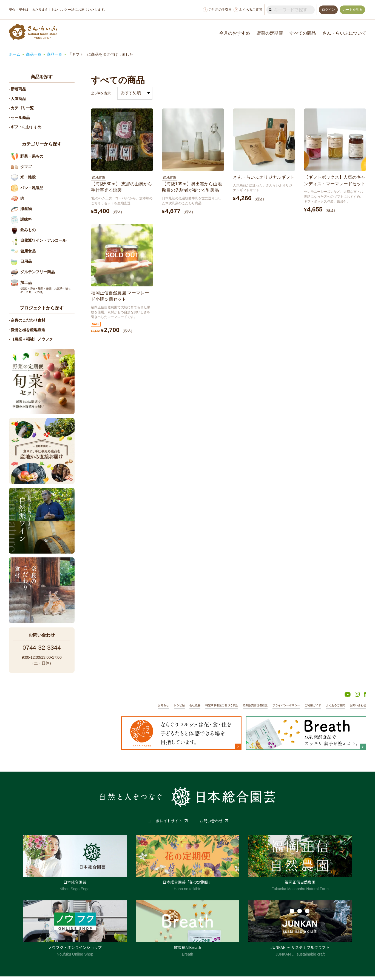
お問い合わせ (357, 709)
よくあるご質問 (246, 10)
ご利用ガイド (308, 709)
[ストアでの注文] (135, 93)
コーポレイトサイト (165, 824)
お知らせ (147, 709)
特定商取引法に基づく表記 (210, 709)
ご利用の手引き (216, 10)
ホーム (15, 54)
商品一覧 (34, 54)
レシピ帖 (164, 709)
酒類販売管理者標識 (246, 709)
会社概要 (181, 709)
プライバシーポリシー (280, 709)
